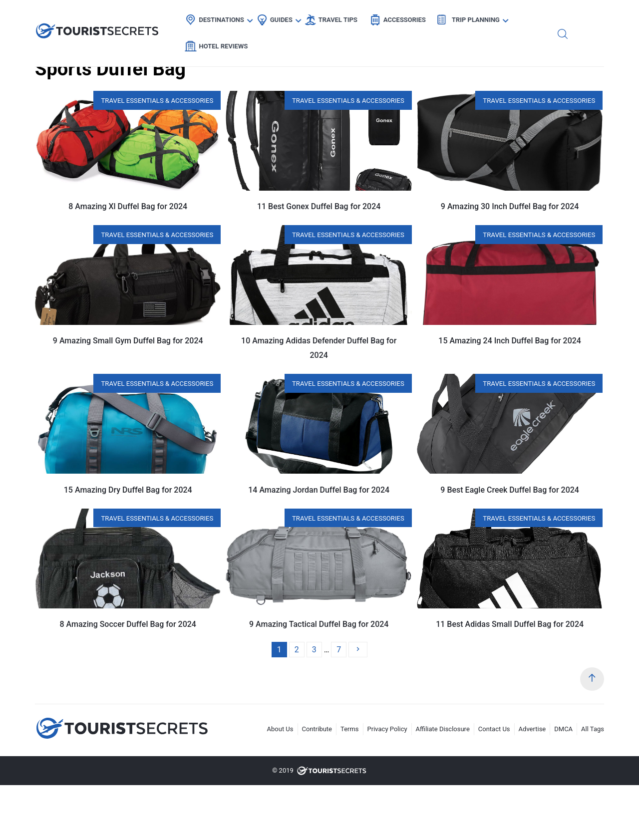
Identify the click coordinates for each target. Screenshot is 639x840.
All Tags (593, 729)
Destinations (219, 18)
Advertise (532, 729)
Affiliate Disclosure (443, 729)
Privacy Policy (387, 729)
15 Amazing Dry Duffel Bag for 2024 (128, 490)
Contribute (317, 729)
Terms (350, 729)
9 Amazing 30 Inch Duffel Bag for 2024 (510, 206)
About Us (280, 729)
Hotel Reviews (547, 18)
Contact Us (494, 729)
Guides (278, 18)
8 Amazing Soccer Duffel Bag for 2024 (128, 624)
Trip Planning (473, 18)
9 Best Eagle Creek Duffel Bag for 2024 (510, 490)
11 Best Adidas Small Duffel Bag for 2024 (510, 624)
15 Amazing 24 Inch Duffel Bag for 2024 (510, 341)
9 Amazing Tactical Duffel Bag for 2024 (319, 624)
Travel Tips (335, 18)
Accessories (402, 18)
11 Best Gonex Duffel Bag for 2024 (319, 206)
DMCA (563, 729)
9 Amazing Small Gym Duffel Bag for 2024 (128, 341)
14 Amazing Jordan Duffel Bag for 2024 (319, 490)
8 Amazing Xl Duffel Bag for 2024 (128, 206)
